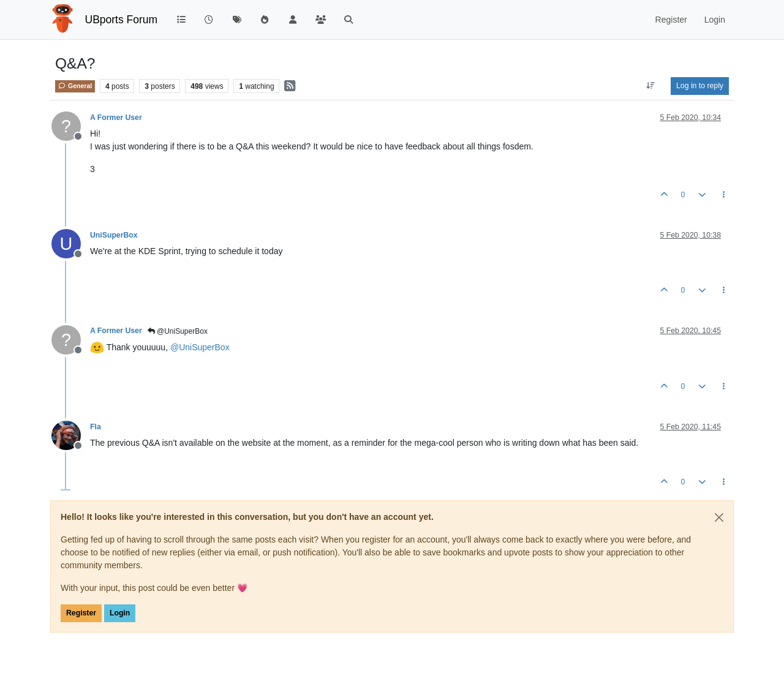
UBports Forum (122, 20)
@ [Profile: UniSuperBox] (200, 347)
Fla (96, 427)
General (75, 86)
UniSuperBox (114, 235)
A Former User (116, 118)
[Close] (719, 517)
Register (81, 613)
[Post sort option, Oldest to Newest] (651, 86)
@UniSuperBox (178, 331)
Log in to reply (700, 86)
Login (120, 613)
